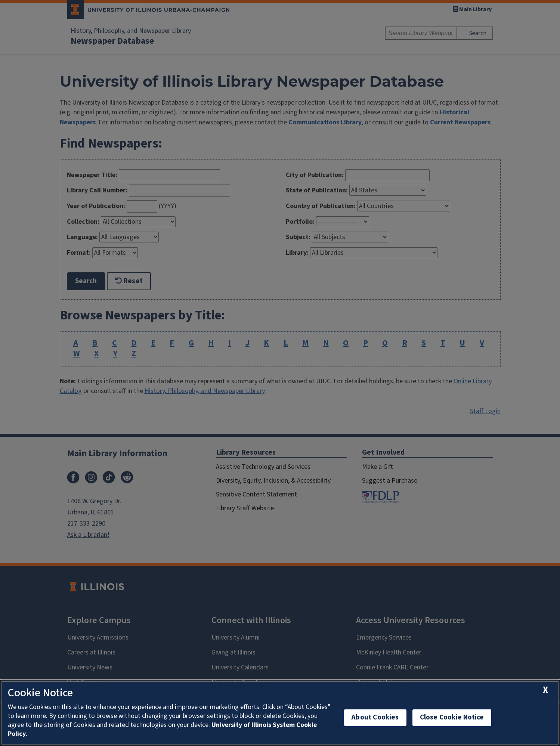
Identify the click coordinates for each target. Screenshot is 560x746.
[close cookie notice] (545, 690)
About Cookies (375, 717)
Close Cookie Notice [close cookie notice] (452, 717)
